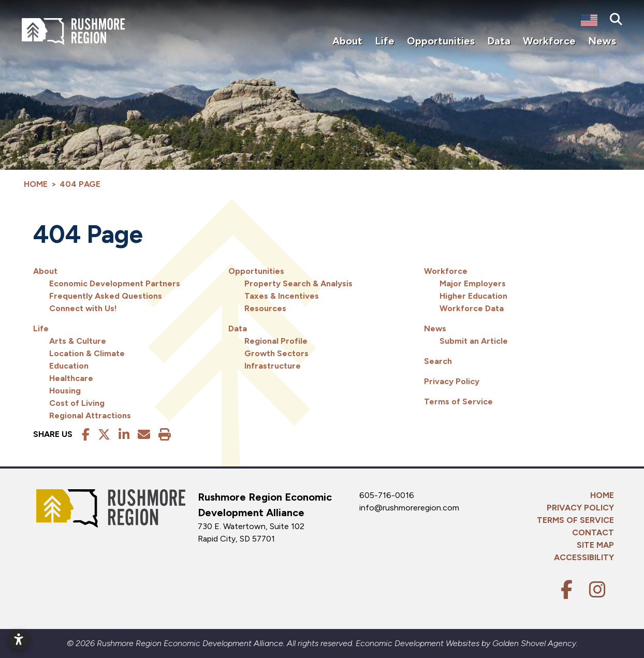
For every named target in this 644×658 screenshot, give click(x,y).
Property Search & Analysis (298, 283)
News (435, 328)
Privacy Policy (452, 381)
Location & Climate (87, 353)
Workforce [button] (549, 41)
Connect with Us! (83, 308)
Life (41, 328)
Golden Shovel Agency (534, 643)
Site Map (595, 545)
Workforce (446, 271)
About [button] (347, 41)
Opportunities (256, 271)
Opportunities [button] (441, 41)
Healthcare (71, 378)
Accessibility (584, 557)
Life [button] (385, 41)
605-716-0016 (387, 495)
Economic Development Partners (115, 283)
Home (602, 495)
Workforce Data (472, 308)
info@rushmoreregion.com (409, 508)
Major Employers (473, 283)
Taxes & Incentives (282, 296)
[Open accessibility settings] (19, 639)
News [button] (602, 41)
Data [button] (499, 41)
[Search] (616, 20)
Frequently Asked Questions (106, 296)
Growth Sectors (276, 353)
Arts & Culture (78, 341)
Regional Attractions (90, 415)
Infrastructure (273, 366)
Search (438, 361)
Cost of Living (77, 403)
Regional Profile (276, 341)
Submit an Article (474, 341)
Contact (593, 532)
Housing (65, 391)
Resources (265, 308)
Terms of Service (458, 401)
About (45, 271)
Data (238, 328)
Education (69, 366)
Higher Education (473, 296)
